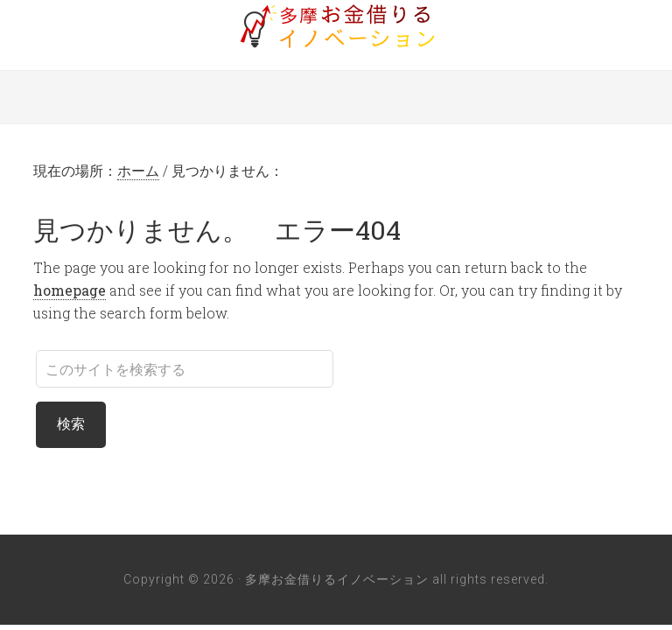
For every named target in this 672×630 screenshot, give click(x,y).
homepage (70, 290)
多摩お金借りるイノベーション (336, 26)
